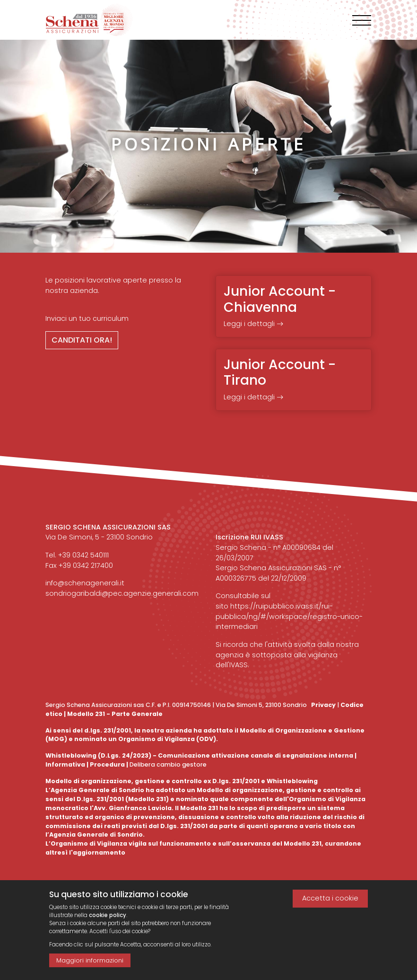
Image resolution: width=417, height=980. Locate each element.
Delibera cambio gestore (167, 764)
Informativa (65, 764)
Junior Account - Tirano (280, 373)
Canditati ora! (82, 340)
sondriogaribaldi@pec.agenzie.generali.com (122, 593)
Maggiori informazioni (90, 966)
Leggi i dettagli (253, 324)
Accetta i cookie (330, 904)
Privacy (323, 705)
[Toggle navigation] (362, 21)
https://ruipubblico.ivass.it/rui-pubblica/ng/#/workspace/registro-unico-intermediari (289, 616)
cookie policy (108, 921)
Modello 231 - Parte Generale (115, 714)
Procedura (107, 764)
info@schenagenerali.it (85, 583)
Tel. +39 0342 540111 (77, 555)
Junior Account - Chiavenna (280, 299)
